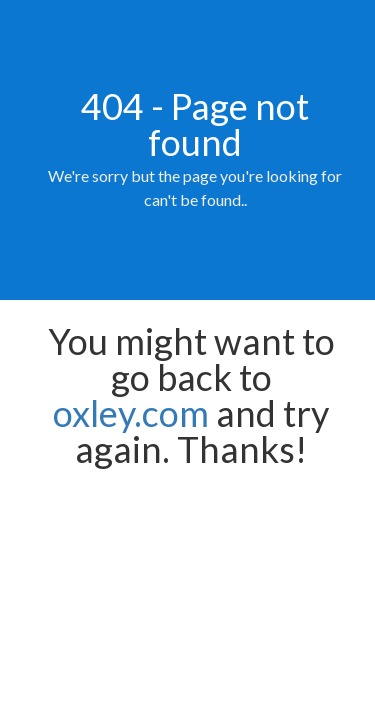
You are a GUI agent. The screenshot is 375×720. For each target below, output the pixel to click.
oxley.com (131, 413)
